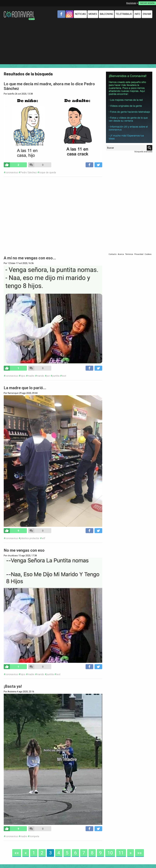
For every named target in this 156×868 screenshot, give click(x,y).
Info (137, 14)
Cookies (148, 254)
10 (110, 853)
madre (31, 376)
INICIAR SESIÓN (147, 3)
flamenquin (13, 393)
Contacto (113, 254)
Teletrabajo (124, 14)
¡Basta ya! (13, 686)
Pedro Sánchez (28, 172)
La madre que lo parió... (25, 388)
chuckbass (13, 556)
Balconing (106, 14)
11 (121, 853)
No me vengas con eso (24, 550)
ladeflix (11, 94)
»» (139, 853)
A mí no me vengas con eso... (30, 258)
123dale (12, 263)
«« (17, 853)
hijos (23, 376)
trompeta (34, 836)
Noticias (80, 14)
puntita (56, 376)
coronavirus (12, 172)
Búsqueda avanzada (143, 152)
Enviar (147, 14)
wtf (43, 538)
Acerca (121, 254)
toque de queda (47, 172)
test (64, 376)
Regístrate (131, 3)
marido (40, 376)
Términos (129, 254)
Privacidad (139, 254)
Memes (93, 14)
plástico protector (30, 538)
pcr (48, 376)
